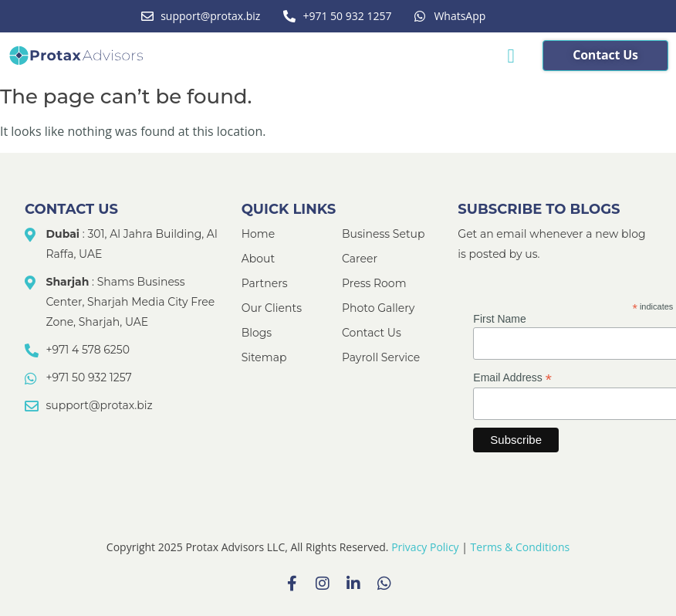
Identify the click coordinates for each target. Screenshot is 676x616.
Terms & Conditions (521, 547)
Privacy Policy (425, 547)
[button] (511, 56)
